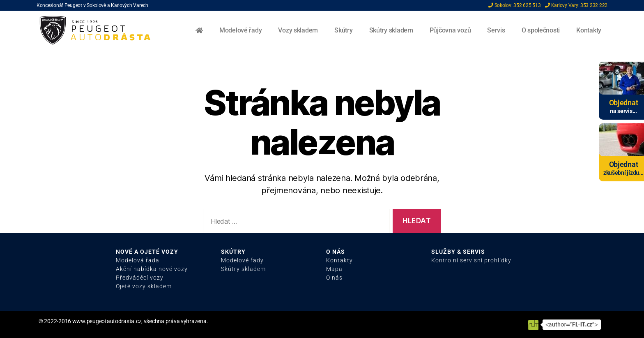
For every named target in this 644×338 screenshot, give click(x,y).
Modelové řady (241, 30)
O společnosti (541, 30)
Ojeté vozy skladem (144, 286)
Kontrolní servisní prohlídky (471, 260)
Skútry (343, 30)
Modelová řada (138, 260)
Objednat (624, 103)
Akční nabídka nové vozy (152, 269)
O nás (334, 278)
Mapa (334, 269)
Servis (496, 30)
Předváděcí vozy (140, 278)
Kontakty (589, 30)
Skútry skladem (391, 30)
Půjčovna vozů (450, 30)
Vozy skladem (298, 30)
